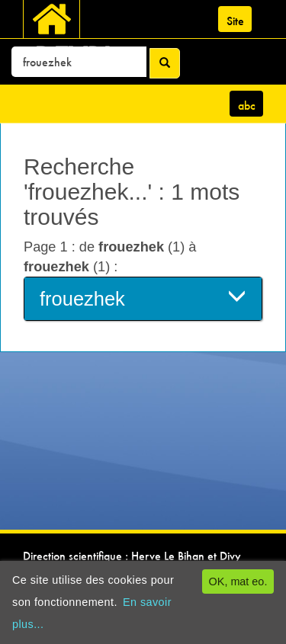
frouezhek (143, 298)
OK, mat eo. (238, 582)
